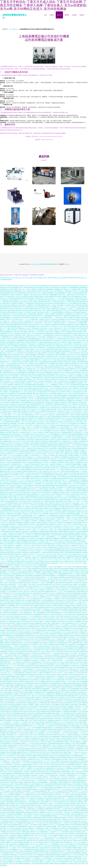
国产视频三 (60, 699)
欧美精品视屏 (32, 388)
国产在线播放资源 (42, 395)
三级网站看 (48, 800)
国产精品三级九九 (34, 639)
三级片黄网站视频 (47, 475)
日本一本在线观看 (13, 362)
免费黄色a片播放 (9, 431)
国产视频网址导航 (78, 727)
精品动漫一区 (58, 330)
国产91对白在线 (77, 355)
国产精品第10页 (22, 316)
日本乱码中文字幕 (18, 786)
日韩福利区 (82, 597)
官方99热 (43, 662)
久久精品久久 (28, 427)
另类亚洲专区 (31, 694)
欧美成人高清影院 (39, 841)
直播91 (58, 682)
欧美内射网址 (29, 459)
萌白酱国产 (8, 742)
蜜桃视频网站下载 (81, 434)
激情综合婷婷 (41, 424)
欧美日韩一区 (78, 664)
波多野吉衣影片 (69, 699)
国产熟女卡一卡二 (36, 788)
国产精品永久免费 (13, 335)
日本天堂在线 (54, 802)
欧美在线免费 (28, 353)
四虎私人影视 (76, 745)
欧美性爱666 (27, 623)
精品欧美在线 (82, 340)
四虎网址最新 (17, 830)
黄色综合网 (7, 731)
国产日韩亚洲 (75, 432)
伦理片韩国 (59, 602)
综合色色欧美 (10, 487)
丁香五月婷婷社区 (30, 676)
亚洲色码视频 (62, 351)
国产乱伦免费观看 (82, 369)
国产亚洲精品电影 (30, 372)
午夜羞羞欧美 (82, 632)
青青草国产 (48, 759)
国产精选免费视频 (49, 664)
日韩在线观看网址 (7, 683)
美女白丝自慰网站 (60, 664)
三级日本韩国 (9, 770)
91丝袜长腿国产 (5, 586)
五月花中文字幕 (49, 614)
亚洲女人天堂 (5, 807)
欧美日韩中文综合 (34, 434)
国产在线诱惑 (27, 365)
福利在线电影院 (15, 515)
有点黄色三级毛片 (81, 408)
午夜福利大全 (54, 379)
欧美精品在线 (11, 372)
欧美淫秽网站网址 (43, 443)
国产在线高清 (23, 515)
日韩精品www (55, 669)
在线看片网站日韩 (30, 401)
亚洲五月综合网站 (22, 447)
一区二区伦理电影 (69, 659)
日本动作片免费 (20, 832)
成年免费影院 (47, 673)
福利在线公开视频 (74, 298)
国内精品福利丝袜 (57, 367)
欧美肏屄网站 (15, 376)
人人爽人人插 (51, 328)
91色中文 (63, 623)
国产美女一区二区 (80, 496)
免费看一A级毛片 (57, 826)
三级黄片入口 (72, 309)
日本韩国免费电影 (17, 713)
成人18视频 (65, 629)
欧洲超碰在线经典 (9, 779)
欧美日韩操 (28, 572)
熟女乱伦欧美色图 (63, 772)
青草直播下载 (29, 312)
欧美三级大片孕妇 (80, 864)
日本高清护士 (18, 478)
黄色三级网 (20, 715)
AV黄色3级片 (6, 613)
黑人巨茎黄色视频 (59, 425)
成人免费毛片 (25, 455)
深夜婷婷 (14, 574)
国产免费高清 (5, 438)
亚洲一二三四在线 (24, 464)
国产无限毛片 (46, 298)
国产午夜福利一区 (20, 312)
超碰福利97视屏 (21, 752)
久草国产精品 (33, 505)
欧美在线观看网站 (60, 319)
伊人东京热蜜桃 (60, 630)
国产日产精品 (61, 342)
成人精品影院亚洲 (54, 763)
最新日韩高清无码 (36, 365)
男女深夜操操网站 (62, 447)
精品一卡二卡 (63, 496)
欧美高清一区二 (12, 454)
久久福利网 (20, 689)
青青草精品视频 (59, 348)
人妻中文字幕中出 (69, 835)
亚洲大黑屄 (39, 676)
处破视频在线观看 (24, 844)
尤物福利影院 (67, 634)
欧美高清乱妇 (24, 411)
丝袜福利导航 (53, 514)
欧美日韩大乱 (25, 735)
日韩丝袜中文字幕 (32, 438)
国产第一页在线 (73, 371)
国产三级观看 (20, 432)
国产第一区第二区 (33, 597)
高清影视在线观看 (73, 609)
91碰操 (41, 621)
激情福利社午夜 (49, 302)
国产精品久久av (31, 484)
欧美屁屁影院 (58, 416)
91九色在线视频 (15, 743)
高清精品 (29, 849)
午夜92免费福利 (38, 397)
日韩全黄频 (23, 694)
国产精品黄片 (14, 330)
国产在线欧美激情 (64, 298)
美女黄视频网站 (33, 355)
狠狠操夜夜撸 (4, 291)
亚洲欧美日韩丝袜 (69, 636)
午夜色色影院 (73, 655)
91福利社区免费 (68, 662)
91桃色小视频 (23, 611)
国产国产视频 (68, 791)
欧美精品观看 (6, 710)
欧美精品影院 (57, 303)
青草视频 (58, 712)
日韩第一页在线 (6, 349)
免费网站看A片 (58, 372)
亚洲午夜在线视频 (38, 503)
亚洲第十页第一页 (50, 291)
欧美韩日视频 (57, 296)
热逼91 (43, 848)
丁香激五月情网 (15, 678)
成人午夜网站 (74, 335)
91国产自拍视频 (80, 484)
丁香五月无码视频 (12, 772)
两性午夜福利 (47, 818)
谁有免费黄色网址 (22, 348)
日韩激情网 (5, 821)
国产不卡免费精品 (41, 731)
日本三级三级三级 (58, 860)
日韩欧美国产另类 (37, 811)
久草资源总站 (39, 694)
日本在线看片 (42, 406)
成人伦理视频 (24, 443)
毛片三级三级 (25, 392)
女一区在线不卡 (27, 811)
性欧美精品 (58, 719)
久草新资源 (58, 740)
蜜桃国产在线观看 (50, 314)
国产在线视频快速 (41, 740)
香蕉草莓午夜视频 (11, 752)
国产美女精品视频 (19, 750)
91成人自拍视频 (25, 360)
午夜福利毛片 (10, 841)
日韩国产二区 (46, 454)
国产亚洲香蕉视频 (75, 593)
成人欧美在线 (36, 641)
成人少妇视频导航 (15, 318)
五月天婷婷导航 (77, 687)
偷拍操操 (58, 855)
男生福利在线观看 (14, 302)
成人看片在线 (51, 517)
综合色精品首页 (72, 627)
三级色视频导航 (62, 448)
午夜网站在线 (78, 300)
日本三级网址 (4, 321)
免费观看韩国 (84, 445)
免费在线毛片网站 (30, 337)
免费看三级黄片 (37, 600)
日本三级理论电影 (42, 492)
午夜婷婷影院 (21, 648)
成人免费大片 (55, 381)
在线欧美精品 (6, 316)
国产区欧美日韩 (45, 478)
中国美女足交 (13, 348)
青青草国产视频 (80, 680)
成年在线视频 (24, 657)
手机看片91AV (23, 710)
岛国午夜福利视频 (31, 756)
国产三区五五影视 (51, 406)
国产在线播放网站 (72, 381)
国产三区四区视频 (39, 800)
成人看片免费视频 (42, 447)
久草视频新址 (68, 515)
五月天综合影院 (33, 821)
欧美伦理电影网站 (78, 332)
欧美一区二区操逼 (68, 374)
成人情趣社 (77, 576)
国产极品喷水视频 (63, 378)
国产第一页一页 (73, 501)
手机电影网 (9, 682)
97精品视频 (61, 577)
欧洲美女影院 (71, 758)
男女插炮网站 (24, 346)
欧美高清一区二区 (70, 484)
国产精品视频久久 (32, 424)
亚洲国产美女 (28, 454)
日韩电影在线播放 (43, 489)
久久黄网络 (83, 742)
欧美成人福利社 (76, 337)
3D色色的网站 (9, 816)
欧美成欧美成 (37, 459)
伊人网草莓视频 (12, 621)
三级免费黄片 (11, 637)
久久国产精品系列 (83, 712)
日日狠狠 (17, 650)
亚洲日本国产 (62, 802)
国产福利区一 (60, 812)
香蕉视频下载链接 (38, 296)
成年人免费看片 (56, 761)
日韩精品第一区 (43, 726)
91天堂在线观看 (27, 485)
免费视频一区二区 (78, 455)
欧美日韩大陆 (11, 309)
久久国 (77, 644)
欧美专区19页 (60, 766)
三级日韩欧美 (45, 295)
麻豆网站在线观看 (64, 742)
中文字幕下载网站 (60, 429)
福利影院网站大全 (17, 402)
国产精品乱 (65, 694)
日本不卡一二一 (79, 770)
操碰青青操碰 (38, 340)
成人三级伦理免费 (82, 330)
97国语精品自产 (53, 643)
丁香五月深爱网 (67, 344)
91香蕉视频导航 (62, 576)
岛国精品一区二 (25, 743)
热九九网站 (58, 811)
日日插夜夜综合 (7, 574)
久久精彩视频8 (61, 507)
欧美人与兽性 (9, 512)
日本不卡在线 (44, 586)
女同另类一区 (38, 415)
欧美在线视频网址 (13, 388)
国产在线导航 (28, 818)
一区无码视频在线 (26, 860)
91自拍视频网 (36, 572)
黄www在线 (54, 701)
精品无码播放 (19, 406)
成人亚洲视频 (81, 371)
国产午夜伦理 (64, 333)
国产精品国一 (9, 413)
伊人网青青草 (83, 584)
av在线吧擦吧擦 (31, 339)
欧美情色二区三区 (70, 630)
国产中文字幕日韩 (75, 508)
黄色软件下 (53, 699)
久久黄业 (5, 602)
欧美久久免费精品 (6, 514)
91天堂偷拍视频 (30, 381)
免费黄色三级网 (19, 687)
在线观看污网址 (69, 429)
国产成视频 (54, 577)
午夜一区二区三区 (60, 424)
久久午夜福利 (68, 302)
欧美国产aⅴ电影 (26, 333)
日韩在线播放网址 (21, 807)
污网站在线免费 (80, 811)
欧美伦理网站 (51, 620)
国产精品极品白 (62, 466)
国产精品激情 (26, 848)
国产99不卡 (15, 620)
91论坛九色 (9, 616)
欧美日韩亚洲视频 (45, 333)
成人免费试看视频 (59, 756)
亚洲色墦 (19, 634)
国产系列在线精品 (33, 517)
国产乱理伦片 (40, 664)
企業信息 (74, 15)
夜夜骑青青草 (54, 498)
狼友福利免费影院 (58, 312)
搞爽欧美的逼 (23, 293)
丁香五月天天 (49, 733)
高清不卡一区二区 (11, 429)
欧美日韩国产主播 (23, 798)
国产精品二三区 (76, 291)
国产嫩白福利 (19, 399)
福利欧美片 (15, 844)
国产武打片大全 (67, 676)
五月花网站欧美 (60, 462)
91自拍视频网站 (15, 346)
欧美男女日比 (54, 466)
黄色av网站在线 (19, 841)
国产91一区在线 (83, 432)
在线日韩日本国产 (83, 673)
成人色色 (81, 821)
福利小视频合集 (36, 784)
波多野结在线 (64, 404)
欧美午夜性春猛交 (52, 447)
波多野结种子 (81, 395)
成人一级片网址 (12, 321)
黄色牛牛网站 (10, 295)
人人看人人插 (83, 503)
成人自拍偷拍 (81, 690)
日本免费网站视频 (6, 441)
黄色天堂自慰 (43, 507)
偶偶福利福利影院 (74, 828)
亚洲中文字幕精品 (64, 349)
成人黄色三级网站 (65, 356)
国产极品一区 (13, 508)
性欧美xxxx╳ (46, 803)
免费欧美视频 (28, 692)
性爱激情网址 (14, 613)
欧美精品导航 (26, 609)
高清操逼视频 (56, 759)
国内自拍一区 (80, 447)
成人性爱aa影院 (58, 376)
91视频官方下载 (27, 295)
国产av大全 (63, 722)
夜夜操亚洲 (16, 690)
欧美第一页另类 (45, 383)
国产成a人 (76, 731)
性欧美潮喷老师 (32, 674)
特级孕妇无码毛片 (50, 602)
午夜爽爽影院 (41, 344)
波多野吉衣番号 (13, 395)
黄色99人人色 (45, 660)
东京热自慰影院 (67, 422)
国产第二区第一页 (32, 630)
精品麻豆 (51, 811)
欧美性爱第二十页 (59, 809)
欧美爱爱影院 (78, 348)
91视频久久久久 (23, 597)
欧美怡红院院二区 (58, 848)
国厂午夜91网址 (49, 579)
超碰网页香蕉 (6, 355)
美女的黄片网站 (10, 623)
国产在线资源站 (17, 455)
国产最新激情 (4, 424)
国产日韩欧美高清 (14, 434)
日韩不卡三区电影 (31, 653)
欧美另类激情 (48, 344)
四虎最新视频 (5, 302)
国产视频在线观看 (52, 441)
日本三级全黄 (47, 807)
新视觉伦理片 (75, 326)
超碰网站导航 (65, 330)
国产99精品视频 (82, 480)
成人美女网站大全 (73, 307)
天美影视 (72, 697)
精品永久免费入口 (46, 828)
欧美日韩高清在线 (70, 339)
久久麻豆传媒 (64, 738)
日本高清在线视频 (70, 477)
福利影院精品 (10, 436)
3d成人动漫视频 (39, 381)
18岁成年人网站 (10, 632)
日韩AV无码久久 (72, 447)
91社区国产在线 (23, 717)
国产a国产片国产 (52, 471)
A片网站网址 (35, 667)
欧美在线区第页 (21, 459)
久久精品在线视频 (46, 572)
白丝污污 (46, 811)
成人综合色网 (10, 485)
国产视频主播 (40, 591)
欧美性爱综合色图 (47, 793)
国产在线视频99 (66, 372)
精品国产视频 (51, 712)
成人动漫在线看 (64, 340)
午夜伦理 (2, 819)
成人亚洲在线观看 (33, 443)
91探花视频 (66, 719)
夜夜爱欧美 (42, 849)
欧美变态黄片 (47, 408)
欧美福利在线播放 (63, 726)
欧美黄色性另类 (70, 325)
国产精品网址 (33, 422)
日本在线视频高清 (9, 650)
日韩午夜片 (18, 839)
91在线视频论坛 (40, 418)
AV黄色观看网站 (64, 457)
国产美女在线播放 (52, 492)
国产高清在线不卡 (81, 393)
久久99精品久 (58, 666)
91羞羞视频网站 (53, 295)
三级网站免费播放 (47, 600)
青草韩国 (85, 669)
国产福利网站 (75, 515)
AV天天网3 (17, 736)
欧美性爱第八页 (66, 595)
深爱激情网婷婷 (78, 812)
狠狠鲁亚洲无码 (82, 335)
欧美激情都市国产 (82, 655)
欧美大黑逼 (58, 703)
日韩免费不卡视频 (15, 835)
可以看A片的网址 (46, 309)
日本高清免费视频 (29, 627)
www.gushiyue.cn (34, 264)
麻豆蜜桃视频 (43, 399)
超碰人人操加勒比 (69, 318)
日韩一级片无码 (68, 733)
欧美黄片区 (78, 577)
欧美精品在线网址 (79, 293)
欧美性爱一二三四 (78, 733)
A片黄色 (52, 650)
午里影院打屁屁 (18, 595)
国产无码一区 (78, 669)
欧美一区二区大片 (59, 591)
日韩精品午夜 (42, 416)
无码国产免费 (82, 722)
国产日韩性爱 (26, 342)
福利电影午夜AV (35, 478)
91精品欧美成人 (80, 786)
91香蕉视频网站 (31, 326)
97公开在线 (46, 699)
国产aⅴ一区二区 (25, 319)
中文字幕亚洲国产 (13, 591)
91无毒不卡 (44, 641)
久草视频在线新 (34, 319)
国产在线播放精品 (35, 461)
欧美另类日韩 (83, 326)
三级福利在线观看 (25, 469)
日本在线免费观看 (55, 842)
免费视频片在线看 (63, 461)
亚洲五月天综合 (14, 293)
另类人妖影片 (67, 494)
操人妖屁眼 (14, 696)
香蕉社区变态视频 (23, 362)
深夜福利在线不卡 (79, 443)
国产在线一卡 (49, 791)
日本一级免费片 (40, 844)
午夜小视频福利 (49, 720)
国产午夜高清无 (70, 650)
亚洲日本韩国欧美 (42, 710)
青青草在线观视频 (60, 667)
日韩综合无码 (61, 295)
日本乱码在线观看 (61, 758)
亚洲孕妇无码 (37, 309)
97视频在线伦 (36, 715)
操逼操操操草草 (53, 489)
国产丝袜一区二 (7, 673)
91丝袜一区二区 (58, 789)
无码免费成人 (61, 678)
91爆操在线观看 (34, 360)
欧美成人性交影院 (5, 798)
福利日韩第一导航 (72, 478)
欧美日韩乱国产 (6, 464)
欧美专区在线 (24, 325)
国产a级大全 (20, 777)
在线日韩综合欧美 (25, 510)
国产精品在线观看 (65, 814)
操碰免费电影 (29, 669)
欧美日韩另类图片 (40, 766)
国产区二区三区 (59, 326)
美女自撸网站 (68, 848)
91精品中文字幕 (69, 492)
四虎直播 (49, 798)
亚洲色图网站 (6, 680)
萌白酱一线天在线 (38, 701)
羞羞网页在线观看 (82, 489)
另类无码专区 (61, 735)
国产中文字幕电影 (56, 388)
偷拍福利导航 (63, 381)
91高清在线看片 (22, 339)
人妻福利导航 (68, 363)
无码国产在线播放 (46, 356)
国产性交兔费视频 (13, 462)
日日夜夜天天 (64, 402)
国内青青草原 (75, 595)
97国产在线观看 (72, 362)
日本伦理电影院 (20, 803)
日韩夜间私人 (29, 383)
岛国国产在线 (58, 579)
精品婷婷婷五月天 (39, 632)
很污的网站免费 (62, 443)
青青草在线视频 (47, 713)
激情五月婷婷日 (22, 462)
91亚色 (54, 715)
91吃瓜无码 (77, 844)
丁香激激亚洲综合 (32, 300)
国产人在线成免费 (60, 484)
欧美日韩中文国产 (17, 416)
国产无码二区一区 (17, 609)
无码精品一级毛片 (34, 349)
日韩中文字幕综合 (54, 706)
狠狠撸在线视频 (4, 434)
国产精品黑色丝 (36, 501)
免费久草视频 (80, 468)
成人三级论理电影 (11, 819)
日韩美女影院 (57, 830)
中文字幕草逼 (64, 708)
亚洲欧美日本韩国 (38, 570)
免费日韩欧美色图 (76, 302)
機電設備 (42, 264)
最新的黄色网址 (28, 687)
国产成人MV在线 (40, 494)
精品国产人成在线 (10, 386)
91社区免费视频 (68, 768)
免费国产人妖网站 (34, 704)
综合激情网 (22, 724)
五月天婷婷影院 (76, 789)
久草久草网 (30, 752)
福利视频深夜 (37, 576)
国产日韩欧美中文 (78, 413)
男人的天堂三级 (36, 321)
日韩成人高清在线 (10, 641)
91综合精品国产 (20, 353)
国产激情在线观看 (57, 749)
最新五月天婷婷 (32, 770)
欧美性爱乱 (85, 651)
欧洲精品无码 (8, 445)
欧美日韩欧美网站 (75, 475)
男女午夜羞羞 (9, 443)
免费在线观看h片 (48, 745)
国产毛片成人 (11, 660)
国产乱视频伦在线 (37, 699)
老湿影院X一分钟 (70, 766)
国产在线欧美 (77, 805)
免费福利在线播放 (44, 307)
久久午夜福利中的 (27, 738)
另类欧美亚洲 (73, 690)
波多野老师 (25, 581)
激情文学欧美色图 (52, 325)
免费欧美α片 (48, 452)
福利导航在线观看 (69, 471)
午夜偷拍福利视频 (50, 855)
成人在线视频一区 (63, 309)
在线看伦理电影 (44, 736)
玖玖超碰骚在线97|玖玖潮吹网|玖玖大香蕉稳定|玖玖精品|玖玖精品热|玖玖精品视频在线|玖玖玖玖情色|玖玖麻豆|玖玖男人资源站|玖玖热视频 (42, 544)
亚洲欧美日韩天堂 (7, 830)
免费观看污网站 (5, 733)
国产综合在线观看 (33, 706)
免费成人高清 (33, 420)
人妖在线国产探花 (67, 731)
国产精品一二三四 (63, 307)
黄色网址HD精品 (7, 390)
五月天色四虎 (14, 316)
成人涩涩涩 (56, 814)
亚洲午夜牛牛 (56, 754)
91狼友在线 (26, 816)
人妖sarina (31, 837)
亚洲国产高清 (69, 413)
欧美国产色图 (63, 452)
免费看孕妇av (72, 796)
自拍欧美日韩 (49, 346)
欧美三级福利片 (69, 342)
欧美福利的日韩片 (26, 629)
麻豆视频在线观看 (46, 637)
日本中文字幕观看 (13, 475)
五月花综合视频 (69, 598)
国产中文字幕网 (34, 413)
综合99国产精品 (48, 823)
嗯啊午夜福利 (11, 328)
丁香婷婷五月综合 (79, 399)
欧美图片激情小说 (76, 494)
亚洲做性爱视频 (76, 464)
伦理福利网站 (41, 355)
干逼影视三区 (9, 379)
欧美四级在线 (77, 312)
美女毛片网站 (55, 588)
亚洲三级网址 (64, 637)
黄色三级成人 (18, 409)
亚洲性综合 (61, 685)
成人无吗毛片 (21, 745)
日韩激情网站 (54, 309)
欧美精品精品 (71, 402)
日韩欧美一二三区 (16, 581)
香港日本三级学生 (36, 793)
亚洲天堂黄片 (14, 680)
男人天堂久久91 (21, 630)
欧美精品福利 (79, 487)
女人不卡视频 (37, 457)
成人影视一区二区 (10, 353)
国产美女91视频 (71, 780)
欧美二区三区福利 (14, 439)
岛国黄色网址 (41, 302)
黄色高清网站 (81, 461)
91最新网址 (20, 823)
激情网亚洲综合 (29, 415)
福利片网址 (81, 674)
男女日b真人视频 (58, 358)
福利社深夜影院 (4, 644)
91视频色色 (40, 756)
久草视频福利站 (30, 305)
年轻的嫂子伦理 (80, 620)
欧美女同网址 (78, 466)
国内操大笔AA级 (34, 307)
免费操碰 (76, 756)
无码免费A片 (29, 701)
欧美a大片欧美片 (75, 454)
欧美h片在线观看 (80, 424)
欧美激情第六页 (78, 500)
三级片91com (54, 639)
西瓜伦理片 (39, 745)
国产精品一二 (47, 388)
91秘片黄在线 (63, 800)
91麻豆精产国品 (5, 712)
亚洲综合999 (70, 664)
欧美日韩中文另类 (11, 689)
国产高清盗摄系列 (13, 643)
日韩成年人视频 (82, 379)
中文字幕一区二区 (53, 825)
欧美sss (81, 830)
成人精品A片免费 (32, 376)
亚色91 (12, 731)
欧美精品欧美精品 (57, 491)
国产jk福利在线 (81, 381)
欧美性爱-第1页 (58, 286)
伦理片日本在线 (40, 372)
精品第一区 (22, 683)
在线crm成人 (33, 735)
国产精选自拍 (42, 409)
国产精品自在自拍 (37, 482)
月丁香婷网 (68, 735)
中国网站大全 (77, 450)
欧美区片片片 (56, 773)
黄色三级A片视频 (72, 452)
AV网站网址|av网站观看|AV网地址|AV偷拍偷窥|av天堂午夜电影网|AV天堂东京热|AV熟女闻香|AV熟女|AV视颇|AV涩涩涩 (40, 561)
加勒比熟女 (78, 660)
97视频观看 (18, 726)
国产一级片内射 (79, 653)
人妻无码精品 (5, 303)
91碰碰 (30, 588)
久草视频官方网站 (81, 697)
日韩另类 (44, 576)
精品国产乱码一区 (44, 434)
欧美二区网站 (60, 471)
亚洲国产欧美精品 (16, 738)
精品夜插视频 (5, 508)
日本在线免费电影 (44, 802)
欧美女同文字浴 (27, 501)
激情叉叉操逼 (22, 291)
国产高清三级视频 (56, 567)
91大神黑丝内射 (14, 323)
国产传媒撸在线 (48, 310)
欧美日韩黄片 (39, 388)
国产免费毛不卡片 (72, 673)
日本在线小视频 (64, 704)
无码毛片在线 (15, 441)
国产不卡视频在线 (13, 759)
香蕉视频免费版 (46, 473)
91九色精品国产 (45, 697)
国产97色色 (56, 651)
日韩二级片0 (39, 644)
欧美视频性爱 (16, 825)
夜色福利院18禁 (8, 422)
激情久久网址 (39, 371)
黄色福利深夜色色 (23, 586)
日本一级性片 (32, 696)
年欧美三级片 (28, 722)
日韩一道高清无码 (36, 729)
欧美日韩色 (38, 655)
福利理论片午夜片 (46, 369)
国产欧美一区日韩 (54, 496)
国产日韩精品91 (29, 457)
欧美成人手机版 (67, 749)
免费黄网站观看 (9, 727)
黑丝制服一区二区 (32, 515)
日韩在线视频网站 (34, 643)
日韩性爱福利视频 (24, 489)
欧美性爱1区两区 (44, 439)
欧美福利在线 (73, 632)
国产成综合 (15, 842)
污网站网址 (60, 606)
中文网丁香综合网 (7, 704)
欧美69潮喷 (6, 805)
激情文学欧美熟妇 (34, 586)
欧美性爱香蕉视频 (56, 784)
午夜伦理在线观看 (20, 372)
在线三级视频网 (68, 401)
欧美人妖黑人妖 (57, 503)
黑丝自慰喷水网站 (23, 418)
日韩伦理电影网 (81, 627)
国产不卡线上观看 (66, 436)
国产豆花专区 (62, 434)
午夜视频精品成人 (47, 491)
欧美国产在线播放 (62, 627)
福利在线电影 (22, 305)
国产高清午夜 (17, 510)
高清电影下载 (26, 379)
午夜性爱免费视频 (6, 667)
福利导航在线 (48, 505)
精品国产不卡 (78, 471)
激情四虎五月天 (68, 727)
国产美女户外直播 (11, 459)
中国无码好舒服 (53, 586)
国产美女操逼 (51, 399)
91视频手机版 (64, 763)
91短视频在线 (15, 710)
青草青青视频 (38, 287)
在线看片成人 (81, 333)
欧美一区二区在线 (9, 828)
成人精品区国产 (74, 386)
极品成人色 (20, 568)
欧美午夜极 (79, 729)
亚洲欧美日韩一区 (77, 363)
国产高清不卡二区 (14, 517)
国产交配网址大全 (64, 439)
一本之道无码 (11, 572)
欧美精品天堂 (20, 457)
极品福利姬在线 (6, 314)
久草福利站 (78, 606)
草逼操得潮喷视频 (61, 657)
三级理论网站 (43, 328)
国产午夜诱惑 (61, 492)
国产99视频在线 (57, 346)
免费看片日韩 (28, 498)
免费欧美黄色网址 (7, 590)
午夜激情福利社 (43, 597)
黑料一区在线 (84, 337)
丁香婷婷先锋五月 (70, 295)
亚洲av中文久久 (22, 289)
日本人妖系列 (72, 579)
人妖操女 (76, 818)
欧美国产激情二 (78, 856)
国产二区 (57, 777)
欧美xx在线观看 (39, 508)
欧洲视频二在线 (83, 386)
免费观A (52, 864)
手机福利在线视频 (11, 630)
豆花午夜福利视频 (12, 706)
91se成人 (54, 673)
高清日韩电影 (36, 445)
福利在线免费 (69, 507)
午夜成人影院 (41, 452)
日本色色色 (66, 572)
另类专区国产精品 (29, 508)
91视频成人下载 (7, 392)
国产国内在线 (56, 402)
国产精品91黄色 (65, 697)
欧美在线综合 (7, 607)
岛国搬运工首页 (79, 726)
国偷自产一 (53, 839)
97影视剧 (49, 742)
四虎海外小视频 (35, 697)
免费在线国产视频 (83, 307)
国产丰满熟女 (59, 455)
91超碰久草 (75, 682)
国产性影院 (39, 803)
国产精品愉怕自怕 (70, 591)
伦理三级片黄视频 (44, 349)
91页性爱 (22, 607)
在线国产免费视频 (80, 325)
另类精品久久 (51, 727)
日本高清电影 (52, 775)
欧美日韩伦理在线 (47, 397)
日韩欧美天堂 (71, 724)
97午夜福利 (23, 759)
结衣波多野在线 (36, 295)
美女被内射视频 (60, 856)
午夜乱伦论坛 (12, 823)
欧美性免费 (53, 729)
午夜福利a (27, 659)
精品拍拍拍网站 (30, 298)
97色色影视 (32, 657)
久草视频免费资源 (56, 436)
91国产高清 (45, 752)
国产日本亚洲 (11, 480)
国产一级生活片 (21, 768)
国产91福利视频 (77, 401)
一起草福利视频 (53, 782)
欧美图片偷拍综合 (46, 754)
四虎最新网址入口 (46, 832)
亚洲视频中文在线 (69, 606)
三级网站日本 (19, 623)
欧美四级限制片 (52, 576)
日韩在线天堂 (14, 339)
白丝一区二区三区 (7, 789)
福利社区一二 (69, 445)
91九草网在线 (31, 620)
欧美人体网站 (25, 736)
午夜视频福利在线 (52, 750)
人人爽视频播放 (53, 385)
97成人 (4, 625)
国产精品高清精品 (69, 618)
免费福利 (57, 692)
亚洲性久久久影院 (36, 636)
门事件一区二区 (6, 360)
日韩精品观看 (73, 586)
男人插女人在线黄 (19, 519)
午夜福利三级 (35, 862)
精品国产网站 (17, 344)
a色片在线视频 (41, 450)
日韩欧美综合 (61, 413)
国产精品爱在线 (26, 749)
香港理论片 (35, 853)
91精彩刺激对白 (78, 318)
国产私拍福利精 (74, 821)
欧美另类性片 (32, 332)
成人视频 (68, 678)
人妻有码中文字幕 (5, 339)
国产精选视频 (9, 344)
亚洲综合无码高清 (11, 457)
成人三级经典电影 (66, 464)
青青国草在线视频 (62, 362)
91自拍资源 (68, 701)
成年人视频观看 (40, 812)
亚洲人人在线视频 (51, 462)
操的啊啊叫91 (66, 666)
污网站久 (42, 862)
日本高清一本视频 (37, 673)
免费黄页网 (76, 809)
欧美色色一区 (11, 765)
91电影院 (12, 653)
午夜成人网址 (29, 335)
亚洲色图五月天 (33, 344)
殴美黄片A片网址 (30, 745)
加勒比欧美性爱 (84, 305)
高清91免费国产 (26, 478)
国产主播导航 (67, 326)
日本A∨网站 (79, 630)
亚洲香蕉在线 (41, 500)
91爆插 (29, 690)
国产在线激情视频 (75, 853)
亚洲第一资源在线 (55, 607)
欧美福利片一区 (55, 459)
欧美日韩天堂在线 (66, 600)
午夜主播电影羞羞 (47, 335)
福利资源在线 (26, 862)
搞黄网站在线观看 (17, 507)
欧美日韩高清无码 (32, 293)
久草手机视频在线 (56, 629)
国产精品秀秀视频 (80, 378)
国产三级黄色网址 (11, 482)
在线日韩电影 (20, 482)
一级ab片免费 (22, 613)
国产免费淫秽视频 (43, 477)
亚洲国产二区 (43, 775)
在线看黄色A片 (77, 735)
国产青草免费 (34, 469)
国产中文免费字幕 (63, 498)
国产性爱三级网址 (7, 690)
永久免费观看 (53, 478)
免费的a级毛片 (25, 420)
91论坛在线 (32, 644)
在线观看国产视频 (17, 378)
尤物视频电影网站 (66, 432)
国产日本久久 (22, 425)
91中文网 (85, 706)
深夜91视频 (21, 766)
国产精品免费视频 (17, 514)
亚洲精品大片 (49, 680)
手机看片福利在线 (34, 577)
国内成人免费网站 (22, 429)
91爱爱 (83, 853)
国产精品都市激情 (57, 344)
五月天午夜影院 (48, 860)
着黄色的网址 (33, 471)
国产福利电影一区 (66, 289)
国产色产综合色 (64, 310)
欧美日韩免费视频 (48, 570)
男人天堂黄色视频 (59, 450)
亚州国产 (58, 841)
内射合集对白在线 (18, 356)
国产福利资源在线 (55, 287)
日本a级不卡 (65, 786)
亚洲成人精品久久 (71, 750)
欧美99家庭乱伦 (13, 363)
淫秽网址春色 (77, 768)
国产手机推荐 (36, 637)
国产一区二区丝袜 (80, 351)
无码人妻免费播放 (10, 606)
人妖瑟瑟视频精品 (41, 613)
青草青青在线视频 (79, 360)
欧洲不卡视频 (32, 611)
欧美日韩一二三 (54, 298)
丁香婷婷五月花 (31, 330)
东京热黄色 (55, 800)
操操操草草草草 (70, 351)
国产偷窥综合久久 (69, 312)
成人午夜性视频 (72, 473)
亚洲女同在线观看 (76, 372)
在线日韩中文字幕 (66, 621)
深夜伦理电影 (65, 369)
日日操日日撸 (80, 713)
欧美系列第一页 (77, 616)
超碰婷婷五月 (24, 344)
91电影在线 (84, 583)
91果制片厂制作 (27, 584)
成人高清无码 (69, 355)
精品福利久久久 (18, 365)
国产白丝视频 (67, 358)
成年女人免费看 (13, 337)
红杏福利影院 (25, 471)
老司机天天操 (29, 480)
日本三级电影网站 (12, 766)
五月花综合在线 (35, 761)
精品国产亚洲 (24, 512)
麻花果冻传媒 (4, 287)
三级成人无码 (24, 796)
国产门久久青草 (49, 425)
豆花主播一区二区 (32, 395)
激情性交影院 (41, 346)
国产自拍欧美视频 (48, 625)
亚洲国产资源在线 (30, 731)
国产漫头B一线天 (37, 835)
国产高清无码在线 (52, 378)
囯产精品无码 (17, 319)
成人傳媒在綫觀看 (21, 593)
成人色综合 (65, 830)
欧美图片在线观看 (76, 328)
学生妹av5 (83, 752)
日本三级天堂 (66, 418)
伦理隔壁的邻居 (39, 579)
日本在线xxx (25, 704)
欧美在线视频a (71, 496)
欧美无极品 (30, 733)
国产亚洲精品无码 (15, 307)
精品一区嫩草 (50, 464)
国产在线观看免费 (5, 588)
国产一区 (53, 598)
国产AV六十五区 (60, 420)
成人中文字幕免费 (70, 424)
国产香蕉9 (21, 692)
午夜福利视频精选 (37, 818)
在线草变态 (64, 796)
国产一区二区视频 (56, 803)
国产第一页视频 (62, 441)
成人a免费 (10, 784)
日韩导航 (43, 678)
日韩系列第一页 (55, 356)
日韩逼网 (16, 770)
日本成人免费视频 (20, 401)
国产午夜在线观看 (74, 503)
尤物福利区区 (61, 445)
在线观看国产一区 (45, 567)
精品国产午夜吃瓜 (67, 818)
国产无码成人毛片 (28, 779)
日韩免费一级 (10, 505)
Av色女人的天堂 (17, 413)
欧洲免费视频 (47, 316)
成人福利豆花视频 (33, 856)
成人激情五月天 (62, 385)
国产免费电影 (39, 289)
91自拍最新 (71, 604)
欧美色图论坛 (77, 639)
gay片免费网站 (79, 659)
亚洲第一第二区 (73, 581)
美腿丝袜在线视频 (81, 715)
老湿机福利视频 (27, 765)
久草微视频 (30, 759)
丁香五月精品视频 (74, 742)
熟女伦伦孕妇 (81, 574)
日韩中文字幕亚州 (77, 390)
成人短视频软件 (10, 468)
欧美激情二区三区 (43, 510)
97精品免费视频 (10, 342)
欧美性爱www (76, 696)
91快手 (84, 710)
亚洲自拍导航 (64, 837)
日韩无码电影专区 (75, 761)
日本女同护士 (20, 321)
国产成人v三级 (47, 393)
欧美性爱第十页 (35, 342)
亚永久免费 (27, 568)
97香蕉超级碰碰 (7, 416)
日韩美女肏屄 (56, 738)
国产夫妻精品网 (73, 310)
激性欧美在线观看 (76, 832)
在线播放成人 (23, 500)
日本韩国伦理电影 (13, 289)
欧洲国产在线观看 (75, 512)
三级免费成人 (39, 846)
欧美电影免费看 (80, 782)
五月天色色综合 (76, 344)
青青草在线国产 (44, 780)
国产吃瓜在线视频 (72, 823)
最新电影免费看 (24, 517)
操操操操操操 (72, 457)
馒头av (77, 752)
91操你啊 (55, 742)
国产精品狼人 (55, 473)
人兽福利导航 (47, 846)
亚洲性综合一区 (18, 448)
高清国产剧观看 (68, 611)
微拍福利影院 (41, 374)
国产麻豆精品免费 (9, 448)
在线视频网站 (57, 289)
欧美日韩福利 (43, 581)
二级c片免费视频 (55, 457)
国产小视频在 (12, 768)
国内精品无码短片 (5, 696)
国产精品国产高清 (30, 386)
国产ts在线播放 (25, 349)
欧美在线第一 (42, 358)
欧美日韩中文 (55, 690)
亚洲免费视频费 (77, 685)
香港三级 (63, 752)
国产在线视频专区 (82, 452)
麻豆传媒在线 (11, 832)
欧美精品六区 (69, 756)
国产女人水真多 (73, 754)
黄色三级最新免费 (55, 655)
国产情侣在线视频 (20, 408)
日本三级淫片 (67, 807)
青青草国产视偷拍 (20, 383)
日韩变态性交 (59, 648)
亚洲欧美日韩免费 (82, 579)
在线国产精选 (46, 623)
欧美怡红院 (85, 825)
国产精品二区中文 (58, 625)
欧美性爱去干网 (51, 657)
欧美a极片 (18, 660)
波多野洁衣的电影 (75, 572)
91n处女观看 (6, 763)
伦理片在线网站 (78, 517)
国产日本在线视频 (50, 363)
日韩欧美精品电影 (50, 374)
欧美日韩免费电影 (10, 703)
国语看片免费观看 (45, 498)
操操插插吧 (70, 623)
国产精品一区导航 (33, 323)
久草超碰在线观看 (9, 351)
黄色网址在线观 (77, 611)
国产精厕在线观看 (42, 392)
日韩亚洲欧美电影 (53, 641)
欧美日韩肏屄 (9, 492)
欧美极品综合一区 (60, 613)
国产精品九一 (79, 765)
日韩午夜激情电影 (52, 507)
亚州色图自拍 (57, 632)
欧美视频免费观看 (46, 816)
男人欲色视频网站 (10, 393)
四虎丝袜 (58, 595)
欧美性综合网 (36, 498)
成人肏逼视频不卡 (68, 849)
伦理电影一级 (49, 494)
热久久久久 (72, 855)
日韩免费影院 (4, 745)
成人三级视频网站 (76, 367)
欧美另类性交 (22, 754)
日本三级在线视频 (76, 807)
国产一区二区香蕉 (11, 848)
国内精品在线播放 (52, 362)
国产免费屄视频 (71, 514)
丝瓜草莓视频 (78, 717)
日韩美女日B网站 (71, 448)
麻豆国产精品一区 (39, 805)
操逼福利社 (70, 717)
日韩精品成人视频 (11, 655)
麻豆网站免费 (44, 390)
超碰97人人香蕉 (43, 323)
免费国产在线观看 (58, 835)
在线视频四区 (73, 316)
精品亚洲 (52, 618)
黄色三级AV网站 (58, 422)
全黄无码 (24, 742)
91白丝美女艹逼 (68, 438)
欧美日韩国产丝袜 (32, 452)
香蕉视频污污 (30, 768)
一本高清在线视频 (35, 727)
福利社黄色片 (8, 471)
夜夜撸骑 (55, 823)
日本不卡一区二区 (36, 431)
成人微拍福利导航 (20, 653)
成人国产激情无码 (36, 749)
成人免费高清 (74, 841)
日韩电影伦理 (5, 323)
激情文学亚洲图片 (82, 694)
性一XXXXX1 (37, 669)
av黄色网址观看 (45, 457)
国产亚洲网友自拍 (10, 408)
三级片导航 (14, 798)
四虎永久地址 (7, 620)
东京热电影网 (37, 480)
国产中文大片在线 (22, 300)
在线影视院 (7, 796)
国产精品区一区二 (10, 415)
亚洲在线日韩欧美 (81, 473)
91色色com (56, 837)
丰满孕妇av (65, 674)
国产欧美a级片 (49, 303)
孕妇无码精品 (20, 454)
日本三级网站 (40, 830)
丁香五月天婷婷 (67, 328)
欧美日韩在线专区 (61, 715)
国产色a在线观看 (36, 609)
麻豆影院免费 (82, 862)
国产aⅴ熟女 (61, 853)
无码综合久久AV (34, 581)
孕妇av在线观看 (8, 860)
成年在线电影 (65, 761)
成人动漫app (37, 754)
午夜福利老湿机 (57, 805)
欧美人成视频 (5, 418)
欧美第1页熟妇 (64, 505)
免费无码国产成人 (5, 749)
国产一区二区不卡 (20, 480)
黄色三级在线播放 (59, 305)
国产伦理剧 (51, 703)
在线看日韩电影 (49, 432)
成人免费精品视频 (57, 818)
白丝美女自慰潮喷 (55, 365)
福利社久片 (54, 590)
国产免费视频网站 (19, 340)
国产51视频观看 (78, 779)
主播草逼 (17, 809)
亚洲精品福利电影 (60, 517)
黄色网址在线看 (54, 485)
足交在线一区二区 (76, 839)
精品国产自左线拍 (41, 339)
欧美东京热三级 (7, 374)
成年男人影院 (9, 864)
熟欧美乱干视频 (31, 583)
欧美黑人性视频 (9, 600)
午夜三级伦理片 (44, 833)
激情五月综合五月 (51, 627)
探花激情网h (78, 795)
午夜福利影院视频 (59, 293)
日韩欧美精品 (11, 399)
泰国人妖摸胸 (37, 448)
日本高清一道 (28, 590)
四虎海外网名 (18, 625)
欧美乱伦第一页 (30, 648)
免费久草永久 (69, 406)
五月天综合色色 (41, 420)
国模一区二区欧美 (78, 406)
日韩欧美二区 (38, 475)
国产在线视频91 (40, 363)
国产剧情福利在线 (46, 321)
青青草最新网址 (13, 418)
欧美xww (72, 811)
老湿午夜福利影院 (43, 487)
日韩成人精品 (72, 393)
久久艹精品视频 (52, 438)
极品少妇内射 (53, 342)
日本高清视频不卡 (45, 461)
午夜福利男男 (38, 298)
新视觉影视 (47, 701)
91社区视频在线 (77, 420)
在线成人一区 (48, 632)
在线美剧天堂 (39, 401)
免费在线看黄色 (8, 356)
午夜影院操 (55, 604)
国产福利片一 (40, 316)
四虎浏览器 (3, 706)
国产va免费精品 (4, 348)
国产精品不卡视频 (5, 286)
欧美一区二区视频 (53, 597)
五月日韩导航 (61, 839)
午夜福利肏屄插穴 (80, 667)
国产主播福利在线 (59, 791)
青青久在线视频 (39, 719)
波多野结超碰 (11, 310)
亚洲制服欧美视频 (49, 611)
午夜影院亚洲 (19, 637)
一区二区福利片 (74, 427)
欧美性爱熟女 (36, 602)
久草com (32, 842)
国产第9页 (63, 706)
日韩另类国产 (22, 286)
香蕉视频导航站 (9, 773)
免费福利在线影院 (59, 302)
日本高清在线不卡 (45, 629)
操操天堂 (35, 604)
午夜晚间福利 (41, 505)
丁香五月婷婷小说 (22, 424)
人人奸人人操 (4, 503)
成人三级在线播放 (41, 411)
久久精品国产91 (26, 436)
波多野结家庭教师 (5, 293)
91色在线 (38, 842)
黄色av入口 (40, 796)
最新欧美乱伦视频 (51, 409)
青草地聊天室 (36, 738)
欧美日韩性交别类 (33, 318)
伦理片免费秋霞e (82, 586)
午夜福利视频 (72, 846)
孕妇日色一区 (70, 441)
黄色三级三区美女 (82, 316)
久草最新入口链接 (49, 424)
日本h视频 (71, 726)
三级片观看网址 (53, 307)
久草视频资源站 (26, 761)
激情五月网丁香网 (15, 629)
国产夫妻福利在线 (5, 738)
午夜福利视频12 (54, 434)
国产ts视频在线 (24, 671)
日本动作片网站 (46, 669)
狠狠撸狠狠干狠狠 (30, 393)
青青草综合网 (23, 452)
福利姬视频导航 (70, 300)
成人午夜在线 (45, 618)
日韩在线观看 (23, 484)
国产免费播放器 (64, 570)
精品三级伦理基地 (36, 436)
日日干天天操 (25, 422)
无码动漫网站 (6, 678)
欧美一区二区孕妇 (42, 455)
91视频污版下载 (82, 310)
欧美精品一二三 (51, 318)
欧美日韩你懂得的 (10, 659)
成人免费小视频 (65, 841)
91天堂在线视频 (68, 844)
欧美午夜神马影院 (51, 735)
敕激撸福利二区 (21, 367)
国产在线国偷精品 (68, 332)
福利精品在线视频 (76, 358)
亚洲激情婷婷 (42, 604)
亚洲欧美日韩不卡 (51, 678)
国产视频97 (61, 616)
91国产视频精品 (75, 296)
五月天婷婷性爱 (15, 314)
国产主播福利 (58, 634)
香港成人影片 (60, 318)
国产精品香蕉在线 (63, 643)
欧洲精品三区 (66, 475)
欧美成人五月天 (43, 517)
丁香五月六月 (60, 409)
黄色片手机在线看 (47, 482)
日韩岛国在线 (77, 409)
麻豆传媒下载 (38, 473)
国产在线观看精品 (47, 773)
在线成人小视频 (67, 482)
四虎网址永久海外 (70, 743)
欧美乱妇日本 (42, 469)
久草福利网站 (33, 772)
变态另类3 (81, 823)
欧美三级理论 (36, 690)
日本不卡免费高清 (9, 427)
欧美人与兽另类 (24, 643)
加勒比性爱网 (84, 319)
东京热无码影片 (30, 855)
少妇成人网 (79, 724)
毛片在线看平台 (77, 314)
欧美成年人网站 (22, 287)
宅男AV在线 (54, 765)
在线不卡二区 (17, 735)
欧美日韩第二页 (73, 340)
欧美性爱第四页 (15, 355)
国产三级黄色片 (26, 378)
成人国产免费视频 (18, 864)
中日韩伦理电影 (30, 491)
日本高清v (19, 765)
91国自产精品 (38, 779)
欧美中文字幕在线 (22, 621)
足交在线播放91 (14, 303)
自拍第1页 (43, 606)
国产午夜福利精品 (11, 583)
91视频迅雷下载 (32, 362)
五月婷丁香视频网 (22, 655)
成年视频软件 (51, 583)
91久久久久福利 (42, 325)
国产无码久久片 (34, 489)
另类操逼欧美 (5, 300)
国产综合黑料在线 (67, 584)
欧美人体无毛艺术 (63, 581)
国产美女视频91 (49, 330)
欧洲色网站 (62, 825)
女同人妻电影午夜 (34, 514)
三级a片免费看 (48, 796)
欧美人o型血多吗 (57, 415)
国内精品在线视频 (60, 864)
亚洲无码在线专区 (9, 473)
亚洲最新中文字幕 (82, 796)
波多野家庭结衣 (60, 743)
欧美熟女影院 (29, 310)
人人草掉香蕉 (8, 452)
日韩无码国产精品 (7, 775)
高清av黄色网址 (53, 448)
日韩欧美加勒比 (65, 508)
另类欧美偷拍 (13, 855)
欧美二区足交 (18, 747)
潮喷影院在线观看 (29, 340)
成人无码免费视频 (76, 784)
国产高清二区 (69, 812)
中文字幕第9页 (51, 455)
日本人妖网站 (6, 330)
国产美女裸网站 (17, 466)
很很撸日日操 (24, 374)
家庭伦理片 (54, 636)
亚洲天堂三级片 (22, 395)
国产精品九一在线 (48, 401)
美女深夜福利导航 (79, 849)
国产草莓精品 (64, 754)
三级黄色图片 (70, 706)
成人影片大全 (55, 371)
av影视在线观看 (72, 498)
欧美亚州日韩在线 (43, 821)
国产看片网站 (64, 759)
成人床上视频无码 (47, 814)
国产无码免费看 (63, 510)
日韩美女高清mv (49, 332)
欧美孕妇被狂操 (15, 588)
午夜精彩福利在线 (69, 646)
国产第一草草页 (50, 326)
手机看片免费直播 (42, 825)
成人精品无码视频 (63, 468)
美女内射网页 (32, 411)
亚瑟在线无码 (18, 505)
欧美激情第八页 (29, 632)
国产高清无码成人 (78, 411)
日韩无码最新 (62, 750)
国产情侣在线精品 (75, 286)
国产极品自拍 (18, 333)
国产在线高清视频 (41, 286)
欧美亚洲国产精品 (46, 459)
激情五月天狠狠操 (64, 371)
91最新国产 (36, 590)
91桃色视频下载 (67, 337)
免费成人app (36, 789)
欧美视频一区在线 (12, 692)
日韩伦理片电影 (53, 443)
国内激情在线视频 (58, 401)
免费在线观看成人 (75, 459)
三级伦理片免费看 (15, 833)
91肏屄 (42, 602)
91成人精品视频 (31, 664)
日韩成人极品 (80, 457)
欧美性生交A (30, 593)
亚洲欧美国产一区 (28, 595)
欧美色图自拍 (30, 287)
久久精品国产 (39, 777)
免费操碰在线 (36, 328)
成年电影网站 (53, 685)
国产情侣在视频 (80, 758)
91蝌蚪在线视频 (54, 349)
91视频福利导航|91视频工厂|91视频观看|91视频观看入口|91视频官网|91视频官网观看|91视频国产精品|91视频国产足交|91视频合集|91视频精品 (48, 558)
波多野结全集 (39, 367)
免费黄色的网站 (53, 821)
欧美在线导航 (63, 604)
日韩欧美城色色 (10, 579)
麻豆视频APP (62, 641)
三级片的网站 (79, 604)
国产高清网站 (78, 598)
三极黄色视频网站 (11, 676)
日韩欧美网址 (57, 568)
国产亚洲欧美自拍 (52, 710)
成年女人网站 (83, 643)
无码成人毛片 (32, 710)
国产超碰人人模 (49, 305)
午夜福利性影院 (18, 862)
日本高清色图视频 (54, 851)
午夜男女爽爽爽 (78, 648)
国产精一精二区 (10, 333)
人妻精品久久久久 (65, 353)
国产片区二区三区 (15, 477)
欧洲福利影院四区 (77, 701)
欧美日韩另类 (82, 404)
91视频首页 (64, 855)
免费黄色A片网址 (73, 708)
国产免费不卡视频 (65, 459)
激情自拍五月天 (41, 462)
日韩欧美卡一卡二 (45, 577)
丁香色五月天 (8, 376)
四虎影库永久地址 (72, 722)
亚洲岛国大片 (12, 756)
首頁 (45, 15)
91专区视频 (45, 609)
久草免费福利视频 (29, 719)
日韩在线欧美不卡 (51, 574)
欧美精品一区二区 (57, 832)
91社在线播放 (6, 791)
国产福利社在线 (37, 625)
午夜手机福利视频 (30, 803)
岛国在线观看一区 (69, 500)
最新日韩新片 (59, 328)
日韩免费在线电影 (32, 314)
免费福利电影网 (81, 385)
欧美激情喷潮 (70, 443)
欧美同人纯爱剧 (9, 736)
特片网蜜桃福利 (20, 328)
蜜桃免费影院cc (78, 342)
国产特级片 (8, 825)
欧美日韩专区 (65, 671)
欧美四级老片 (41, 422)
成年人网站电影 (18, 811)
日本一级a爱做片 (35, 659)
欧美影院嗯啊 (82, 287)
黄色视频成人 (28, 864)
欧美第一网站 (22, 335)
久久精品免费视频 (42, 362)
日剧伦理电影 (68, 745)
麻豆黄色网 (35, 849)
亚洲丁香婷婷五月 (39, 432)
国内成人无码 (59, 374)
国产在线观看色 (27, 673)
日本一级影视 (4, 611)
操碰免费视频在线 (19, 773)
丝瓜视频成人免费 (47, 568)
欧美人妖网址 (83, 296)
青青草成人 (75, 600)
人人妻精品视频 (67, 291)
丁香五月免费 (64, 655)
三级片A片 (31, 720)
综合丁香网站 (84, 289)
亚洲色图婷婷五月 (79, 858)
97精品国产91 (73, 860)
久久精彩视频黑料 (72, 480)
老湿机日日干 (35, 409)
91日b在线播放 (21, 666)
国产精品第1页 (17, 618)
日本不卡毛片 (77, 429)
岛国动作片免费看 (23, 782)
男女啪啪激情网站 (30, 408)
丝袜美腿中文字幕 (65, 588)
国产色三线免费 (25, 307)
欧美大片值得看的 (65, 651)
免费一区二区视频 (20, 805)
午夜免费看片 (46, 427)
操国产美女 (62, 765)
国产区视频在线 (74, 439)
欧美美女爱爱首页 (67, 703)
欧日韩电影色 (56, 397)
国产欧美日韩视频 (55, 501)
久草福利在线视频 (34, 507)
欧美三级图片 (46, 287)
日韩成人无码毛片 (12, 717)
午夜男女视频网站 (6, 484)
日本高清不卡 (37, 839)
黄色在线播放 (75, 416)
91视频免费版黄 (22, 826)
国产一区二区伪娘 (42, 429)
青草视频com (4, 826)
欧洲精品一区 (79, 514)
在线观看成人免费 (81, 766)
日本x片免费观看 (9, 839)
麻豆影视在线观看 (19, 473)
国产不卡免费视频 (73, 505)
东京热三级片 (6, 515)
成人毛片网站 (39, 646)
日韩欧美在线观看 (34, 671)
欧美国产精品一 (66, 415)
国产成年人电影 (24, 355)
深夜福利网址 (31, 809)
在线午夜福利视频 (11, 326)
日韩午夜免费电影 (49, 644)
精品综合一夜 (31, 613)
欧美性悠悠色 (17, 704)
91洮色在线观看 (34, 464)
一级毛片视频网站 (14, 500)
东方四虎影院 (33, 455)
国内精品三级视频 (23, 772)
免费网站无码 (29, 795)
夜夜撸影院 (78, 825)
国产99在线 (47, 687)
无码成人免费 (22, 503)
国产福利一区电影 (40, 627)
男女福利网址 (71, 715)
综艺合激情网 (42, 574)
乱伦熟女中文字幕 (22, 326)
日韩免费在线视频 (40, 305)
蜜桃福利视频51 (16, 392)
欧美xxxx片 (3, 795)
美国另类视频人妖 (65, 365)
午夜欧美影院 (55, 637)
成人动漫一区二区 (78, 740)
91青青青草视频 (17, 461)
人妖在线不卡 (16, 469)
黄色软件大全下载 (23, 388)
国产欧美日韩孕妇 (67, 803)
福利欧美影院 (5, 439)
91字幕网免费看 (8, 325)
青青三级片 (72, 786)
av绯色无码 (14, 664)
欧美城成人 (82, 629)
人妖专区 (59, 674)
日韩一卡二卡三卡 (11, 666)
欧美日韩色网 (50, 634)
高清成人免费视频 (55, 353)
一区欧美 (70, 639)
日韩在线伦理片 (22, 706)
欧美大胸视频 (8, 469)
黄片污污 (68, 839)
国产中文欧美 (53, 717)
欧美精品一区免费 (32, 500)
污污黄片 (70, 779)
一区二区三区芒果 (25, 763)
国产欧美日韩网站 (66, 607)
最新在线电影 (56, 310)
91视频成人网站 (41, 376)
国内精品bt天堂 (64, 321)
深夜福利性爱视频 (5, 332)
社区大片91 (72, 729)
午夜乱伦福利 (73, 346)
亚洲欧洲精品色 (77, 392)
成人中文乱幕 (51, 319)
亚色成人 (79, 710)
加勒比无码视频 (10, 699)
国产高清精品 (51, 392)
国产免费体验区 (18, 604)
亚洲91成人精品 (17, 390)
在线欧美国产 (83, 818)
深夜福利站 (13, 777)
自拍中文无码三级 (6, 844)
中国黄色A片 (32, 798)
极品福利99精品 (56, 393)
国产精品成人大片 (73, 637)
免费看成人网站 (10, 636)
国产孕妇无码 (6, 305)
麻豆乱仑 (61, 701)
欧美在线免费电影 (56, 687)
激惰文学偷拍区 (73, 738)
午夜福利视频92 (59, 314)
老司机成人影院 (35, 833)
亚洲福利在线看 (19, 793)
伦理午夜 (11, 584)
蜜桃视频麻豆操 (49, 372)
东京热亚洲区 (71, 657)
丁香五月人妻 (59, 618)
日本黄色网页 (83, 595)
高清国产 (59, 849)
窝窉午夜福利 (60, 390)
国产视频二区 (77, 507)
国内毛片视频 (66, 593)
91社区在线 (21, 701)
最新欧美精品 (35, 416)
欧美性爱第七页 (52, 726)
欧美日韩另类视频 (69, 383)
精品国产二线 (27, 399)
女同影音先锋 (75, 826)
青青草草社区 (7, 697)
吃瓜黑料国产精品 (82, 346)
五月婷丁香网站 (82, 485)
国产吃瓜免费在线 (36, 466)
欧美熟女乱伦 (27, 356)
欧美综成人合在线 (29, 777)
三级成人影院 (69, 462)
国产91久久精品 (67, 367)
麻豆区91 (3, 583)
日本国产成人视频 (54, 708)
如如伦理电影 (49, 666)
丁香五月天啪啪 (41, 293)
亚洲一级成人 (75, 634)
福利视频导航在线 (45, 671)
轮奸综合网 (3, 639)
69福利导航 (9, 735)
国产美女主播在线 (37, 353)
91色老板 (65, 579)
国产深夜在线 (29, 397)
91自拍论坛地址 (61, 300)
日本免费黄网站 (40, 330)
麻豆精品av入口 (33, 392)
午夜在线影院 (35, 567)
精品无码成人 (11, 669)
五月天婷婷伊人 (18, 485)
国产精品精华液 (56, 316)
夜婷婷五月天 (27, 784)
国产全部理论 (17, 761)
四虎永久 (16, 683)
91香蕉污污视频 (48, 503)
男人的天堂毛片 (18, 816)
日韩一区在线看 (24, 577)
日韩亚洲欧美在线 (21, 703)
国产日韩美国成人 (75, 388)
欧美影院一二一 (62, 660)
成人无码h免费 (63, 597)
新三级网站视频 (12, 424)
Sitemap (67, 264)
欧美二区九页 (30, 724)
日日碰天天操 (50, 416)
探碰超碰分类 (81, 641)
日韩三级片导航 (51, 674)
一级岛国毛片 (36, 383)
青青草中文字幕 (65, 388)
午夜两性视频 (51, 630)
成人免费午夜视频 (9, 685)
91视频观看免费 (69, 399)
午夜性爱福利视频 (73, 379)
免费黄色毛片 (26, 461)
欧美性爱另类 (81, 772)
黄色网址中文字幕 (40, 425)
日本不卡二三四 (62, 673)
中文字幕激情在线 (37, 427)
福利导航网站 (34, 406)
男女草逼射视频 (8, 811)
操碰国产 (28, 773)
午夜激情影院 (54, 461)
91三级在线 (50, 731)
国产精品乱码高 (15, 464)
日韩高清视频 (82, 491)
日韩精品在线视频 (30, 494)
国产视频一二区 (70, 752)
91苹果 (86, 747)
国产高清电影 (14, 712)
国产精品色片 (42, 464)
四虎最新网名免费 (60, 650)
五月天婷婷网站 (22, 330)
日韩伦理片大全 (20, 731)
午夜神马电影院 (10, 803)
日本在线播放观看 (74, 689)
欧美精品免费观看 (40, 791)
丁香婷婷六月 (31, 826)
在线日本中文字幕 (58, 662)
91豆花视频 (41, 680)
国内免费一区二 (40, 484)
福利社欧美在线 (64, 501)
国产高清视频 (65, 842)
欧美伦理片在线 (12, 447)
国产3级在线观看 (7, 694)
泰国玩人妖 (37, 683)
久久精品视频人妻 (46, 480)
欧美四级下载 (47, 512)
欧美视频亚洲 (24, 821)
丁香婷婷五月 (48, 651)
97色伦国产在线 (69, 517)
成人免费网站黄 (48, 694)
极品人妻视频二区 (52, 581)
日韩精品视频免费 (41, 386)
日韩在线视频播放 (42, 782)
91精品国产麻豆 (71, 641)
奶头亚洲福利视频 (37, 860)
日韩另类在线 (4, 454)
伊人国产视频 (52, 477)
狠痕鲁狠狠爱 (49, 809)
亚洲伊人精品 (49, 469)
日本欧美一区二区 (37, 765)
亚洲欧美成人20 (48, 646)
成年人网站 (70, 795)
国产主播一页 (73, 772)
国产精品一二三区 (66, 682)
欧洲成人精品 (24, 682)
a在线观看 (60, 636)
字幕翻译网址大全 (55, 427)
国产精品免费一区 (28, 858)
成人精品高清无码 (41, 620)
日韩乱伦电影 (39, 768)
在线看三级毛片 (4, 740)
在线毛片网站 (36, 618)
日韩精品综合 (23, 708)
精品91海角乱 (46, 636)
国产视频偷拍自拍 (45, 690)
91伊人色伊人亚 (34, 736)
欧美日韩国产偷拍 (67, 805)
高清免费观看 (18, 487)
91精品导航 (72, 710)
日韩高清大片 (9, 319)
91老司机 (12, 805)
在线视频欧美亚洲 (20, 494)
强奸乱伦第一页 (20, 669)
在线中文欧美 (45, 448)
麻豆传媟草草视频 (45, 485)
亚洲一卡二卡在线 (5, 581)
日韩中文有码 (57, 796)
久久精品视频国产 (77, 621)
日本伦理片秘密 (65, 773)
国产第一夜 (27, 802)
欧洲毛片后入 (23, 770)
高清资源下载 (40, 512)
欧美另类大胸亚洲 (71, 434)
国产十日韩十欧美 (44, 717)
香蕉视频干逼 (72, 694)
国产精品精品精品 (65, 335)
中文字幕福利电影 (76, 482)
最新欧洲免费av (63, 485)
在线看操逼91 (12, 837)
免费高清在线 (71, 487)
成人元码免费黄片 (45, 514)
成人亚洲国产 (5, 653)
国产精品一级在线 (55, 454)
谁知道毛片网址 (4, 782)
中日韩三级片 (81, 750)
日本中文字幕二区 (41, 326)
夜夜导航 (28, 636)
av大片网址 (27, 793)
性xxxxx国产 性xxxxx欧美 (9, 758)
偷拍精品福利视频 (67, 687)
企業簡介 (52, 15)
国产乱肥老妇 (11, 383)
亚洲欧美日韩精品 (80, 618)
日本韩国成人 (17, 616)
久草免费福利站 (70, 620)
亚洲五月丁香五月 (33, 621)
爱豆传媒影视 (24, 644)
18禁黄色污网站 (7, 420)
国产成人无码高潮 (30, 286)
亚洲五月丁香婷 (47, 749)
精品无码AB (51, 659)
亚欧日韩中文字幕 (56, 671)
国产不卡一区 (14, 371)
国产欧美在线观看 (76, 436)
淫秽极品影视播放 (81, 448)
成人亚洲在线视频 (20, 404)
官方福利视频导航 (14, 450)
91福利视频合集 (18, 858)
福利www (49, 662)
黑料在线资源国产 (73, 597)
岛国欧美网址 (28, 321)
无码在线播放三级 (63, 586)
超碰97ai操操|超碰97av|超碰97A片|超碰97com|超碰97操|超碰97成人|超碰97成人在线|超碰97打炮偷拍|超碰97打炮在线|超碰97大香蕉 (49, 522)
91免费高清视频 (35, 378)
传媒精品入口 (22, 303)
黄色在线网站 (21, 651)
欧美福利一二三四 (75, 777)
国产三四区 (37, 832)
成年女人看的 (34, 510)
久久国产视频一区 (73, 485)
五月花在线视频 (20, 572)
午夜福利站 (15, 607)
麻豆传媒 (11, 602)
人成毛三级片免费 (20, 296)
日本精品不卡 (61, 383)
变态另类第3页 (18, 342)
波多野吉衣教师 (80, 309)
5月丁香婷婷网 (27, 699)
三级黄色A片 (46, 616)
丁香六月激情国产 (73, 404)
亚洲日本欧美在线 (46, 738)
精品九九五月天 (58, 337)
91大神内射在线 (61, 411)
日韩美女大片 (82, 581)
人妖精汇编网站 (21, 756)
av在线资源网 (79, 833)
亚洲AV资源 (29, 805)
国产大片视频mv (6, 346)
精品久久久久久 (30, 846)
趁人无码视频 (79, 323)
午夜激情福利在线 (39, 614)
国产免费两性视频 (42, 758)
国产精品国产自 (11, 494)
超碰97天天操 (60, 598)
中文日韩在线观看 (17, 673)
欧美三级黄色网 (14, 598)
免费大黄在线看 (12, 715)
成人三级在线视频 (24, 434)
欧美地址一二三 (62, 489)
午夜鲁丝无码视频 (76, 814)
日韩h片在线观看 (33, 325)
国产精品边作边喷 (79, 492)
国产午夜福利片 (45, 466)
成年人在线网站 (43, 360)
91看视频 (46, 864)
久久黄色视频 (72, 590)
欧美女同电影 (26, 697)
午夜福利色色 (19, 309)
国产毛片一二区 (25, 727)
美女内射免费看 (10, 812)
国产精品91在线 (31, 348)
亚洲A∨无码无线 (73, 629)
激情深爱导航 (22, 298)
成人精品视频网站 (12, 849)
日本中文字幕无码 (67, 614)
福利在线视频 (65, 568)
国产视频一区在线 (54, 439)
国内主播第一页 (53, 487)
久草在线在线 (62, 431)
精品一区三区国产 (32, 447)
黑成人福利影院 (11, 406)
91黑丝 (84, 660)
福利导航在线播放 (53, 510)
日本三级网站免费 (7, 618)
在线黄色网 (7, 664)
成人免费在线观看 (15, 360)
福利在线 (73, 713)
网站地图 (9, 280)
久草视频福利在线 (38, 692)
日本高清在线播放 (82, 498)
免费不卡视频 (43, 378)
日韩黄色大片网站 (50, 862)
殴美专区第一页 (64, 851)
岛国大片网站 (84, 286)
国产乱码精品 (43, 441)
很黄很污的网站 (57, 798)
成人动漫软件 (31, 591)
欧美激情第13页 (64, 690)
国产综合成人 (71, 819)
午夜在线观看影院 (68, 858)
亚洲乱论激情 (10, 687)
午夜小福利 (49, 724)
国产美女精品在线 (20, 386)
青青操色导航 (68, 685)
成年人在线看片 (49, 450)
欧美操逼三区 (26, 413)
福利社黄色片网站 (20, 310)
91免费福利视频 (60, 339)
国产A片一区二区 (43, 413)
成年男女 (49, 604)
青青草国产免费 (74, 570)
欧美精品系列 (64, 828)
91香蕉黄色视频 (76, 289)
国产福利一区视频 (82, 736)
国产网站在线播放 (36, 356)
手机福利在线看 (62, 325)
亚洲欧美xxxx (68, 625)
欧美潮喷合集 (64, 397)
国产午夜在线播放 (17, 471)
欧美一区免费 (39, 408)
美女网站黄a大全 (72, 461)
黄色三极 (39, 685)
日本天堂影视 (77, 438)
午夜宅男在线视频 (61, 862)
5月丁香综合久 (48, 830)
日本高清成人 (71, 510)
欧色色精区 (45, 685)
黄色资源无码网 (49, 500)
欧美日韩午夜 (11, 593)
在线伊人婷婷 (79, 657)
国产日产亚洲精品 (58, 745)
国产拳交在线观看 (50, 841)
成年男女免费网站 (25, 477)
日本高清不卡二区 (58, 646)
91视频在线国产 (55, 623)
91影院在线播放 (55, 321)
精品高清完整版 (80, 477)
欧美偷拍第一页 (59, 720)
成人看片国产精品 (29, 473)
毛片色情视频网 (39, 855)
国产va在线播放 (46, 784)
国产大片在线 (24, 825)
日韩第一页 (85, 805)
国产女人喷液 (75, 422)
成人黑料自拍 (54, 431)
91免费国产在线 (26, 487)
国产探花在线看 (23, 712)
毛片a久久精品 (16, 667)
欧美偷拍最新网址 (82, 780)
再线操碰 (44, 727)
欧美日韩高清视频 (13, 298)
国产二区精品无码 (28, 448)
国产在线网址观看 (59, 680)
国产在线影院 (24, 318)
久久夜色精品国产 (50, 355)
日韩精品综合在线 (23, 639)
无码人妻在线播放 (17, 445)
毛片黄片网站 (72, 468)
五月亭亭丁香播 (80, 339)
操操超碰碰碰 (18, 369)
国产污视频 (18, 729)
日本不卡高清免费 (35, 650)
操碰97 (38, 678)
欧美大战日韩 (67, 789)
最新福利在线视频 (13, 291)
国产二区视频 (36, 828)
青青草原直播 (26, 634)
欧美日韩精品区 (55, 480)
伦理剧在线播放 (11, 312)
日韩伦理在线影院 (65, 427)
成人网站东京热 (25, 650)
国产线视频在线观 (26, 835)
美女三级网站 (28, 482)
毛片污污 (32, 678)
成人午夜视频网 (77, 462)
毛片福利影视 (56, 340)
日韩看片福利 (50, 613)
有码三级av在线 (84, 731)
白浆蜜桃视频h (50, 293)
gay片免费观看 (45, 839)
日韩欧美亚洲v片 (55, 697)
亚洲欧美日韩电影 (34, 439)
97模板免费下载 (76, 607)
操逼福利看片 (22, 337)
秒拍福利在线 (43, 445)
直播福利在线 (4, 447)
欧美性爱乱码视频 (47, 786)
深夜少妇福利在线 (63, 590)
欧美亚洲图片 (38, 404)
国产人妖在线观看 (13, 425)
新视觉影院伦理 (30, 303)
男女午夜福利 (32, 796)
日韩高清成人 (81, 590)
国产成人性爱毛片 (56, 584)
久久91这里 (23, 690)
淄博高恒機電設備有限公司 (52, 264)
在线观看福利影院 (10, 501)
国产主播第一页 (45, 365)
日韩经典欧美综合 (41, 348)
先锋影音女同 (47, 508)
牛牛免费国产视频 (40, 724)
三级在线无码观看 (11, 614)
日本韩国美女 (17, 512)
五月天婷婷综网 (79, 747)
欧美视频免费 (35, 802)
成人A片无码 (77, 662)
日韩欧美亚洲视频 (60, 355)
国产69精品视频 (26, 385)
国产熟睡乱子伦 (64, 689)
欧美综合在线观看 (75, 415)
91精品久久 (53, 616)
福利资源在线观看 (30, 750)
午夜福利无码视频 (7, 862)
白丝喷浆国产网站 (19, 468)
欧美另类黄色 (76, 445)
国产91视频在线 (56, 404)
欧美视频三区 (49, 386)
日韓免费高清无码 (47, 340)
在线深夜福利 (15, 484)
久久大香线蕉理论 (70, 323)
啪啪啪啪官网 (23, 680)
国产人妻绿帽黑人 (61, 775)
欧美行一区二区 (10, 478)
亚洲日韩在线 (38, 752)
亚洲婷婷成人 (35, 775)
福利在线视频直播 (48, 289)
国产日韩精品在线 (30, 651)
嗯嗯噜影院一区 (15, 733)
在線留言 (82, 15)
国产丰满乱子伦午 (18, 590)
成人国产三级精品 (53, 323)
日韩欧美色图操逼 (42, 300)
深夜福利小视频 (50, 648)
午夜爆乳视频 (47, 381)
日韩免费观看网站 (27, 402)
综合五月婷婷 (80, 349)
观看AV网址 (4, 584)
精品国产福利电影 (73, 333)
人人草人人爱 (65, 632)
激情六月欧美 (14, 332)
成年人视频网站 (16, 420)
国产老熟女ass (51, 682)
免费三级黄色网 (60, 583)
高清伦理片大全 (41, 674)
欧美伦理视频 (34, 477)
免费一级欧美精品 (38, 312)
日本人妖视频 (79, 855)
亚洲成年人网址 (75, 773)
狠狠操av (40, 807)
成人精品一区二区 (27, 616)
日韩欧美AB (28, 602)
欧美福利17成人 (26, 409)
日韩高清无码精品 (12, 639)
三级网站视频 (18, 576)
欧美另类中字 (57, 432)
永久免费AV (53, 660)
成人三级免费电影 (39, 733)
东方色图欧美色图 (15, 411)
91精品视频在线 (26, 466)
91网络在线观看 (18, 784)
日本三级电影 (73, 349)
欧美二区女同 (35, 487)
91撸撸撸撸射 (23, 620)
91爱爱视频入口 (69, 450)
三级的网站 (22, 646)
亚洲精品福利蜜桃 (62, 395)
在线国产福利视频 (62, 609)
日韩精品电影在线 (51, 411)
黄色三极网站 (61, 323)
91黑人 (52, 667)
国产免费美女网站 (15, 644)
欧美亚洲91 (30, 754)
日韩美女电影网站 (57, 747)
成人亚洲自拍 (20, 632)
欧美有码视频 (71, 397)
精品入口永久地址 (16, 749)
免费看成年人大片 (43, 385)
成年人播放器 (70, 802)
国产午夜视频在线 (56, 779)
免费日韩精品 (69, 420)
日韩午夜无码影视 (24, 496)
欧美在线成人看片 (22, 856)
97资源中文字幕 (13, 491)
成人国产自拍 (19, 501)
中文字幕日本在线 (24, 441)
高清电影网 (27, 851)
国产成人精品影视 (10, 627)
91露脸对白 (14, 791)
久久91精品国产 (62, 514)
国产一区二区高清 (37, 823)
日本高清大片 (60, 438)
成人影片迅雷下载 (6, 713)
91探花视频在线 (7, 489)
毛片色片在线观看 (68, 747)
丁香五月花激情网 (51, 849)
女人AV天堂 (82, 754)
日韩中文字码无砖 (9, 369)
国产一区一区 (57, 469)
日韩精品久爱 (19, 579)
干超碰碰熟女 (10, 385)
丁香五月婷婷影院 (76, 567)
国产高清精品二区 (30, 685)
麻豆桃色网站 (38, 593)
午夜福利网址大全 (47, 747)
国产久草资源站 (77, 374)
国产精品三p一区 (72, 574)
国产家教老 (12, 807)
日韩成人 (32, 830)
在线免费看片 (39, 826)
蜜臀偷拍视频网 (42, 630)
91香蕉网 (24, 726)
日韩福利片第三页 (38, 310)
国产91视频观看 (65, 316)
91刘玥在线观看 (15, 763)
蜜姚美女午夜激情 (13, 708)
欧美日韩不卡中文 (29, 432)
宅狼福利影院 (4, 388)
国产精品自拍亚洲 (76, 651)
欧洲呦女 (54, 816)
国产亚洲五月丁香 (63, 379)
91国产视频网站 (74, 671)
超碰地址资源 (12, 745)
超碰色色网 (44, 659)
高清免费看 (71, 800)
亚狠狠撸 (33, 740)
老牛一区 (10, 761)
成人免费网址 (27, 406)
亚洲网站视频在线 (37, 689)
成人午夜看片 (11, 397)
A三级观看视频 (9, 802)
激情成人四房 (83, 422)
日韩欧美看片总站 (19, 828)
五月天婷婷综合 (67, 602)
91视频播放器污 (27, 660)
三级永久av (10, 625)
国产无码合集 (57, 600)
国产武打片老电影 (58, 500)
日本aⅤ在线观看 (14, 740)
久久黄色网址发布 (30, 371)
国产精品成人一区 (80, 510)
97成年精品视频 (21, 819)
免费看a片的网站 (49, 756)
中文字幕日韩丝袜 (45, 379)
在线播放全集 (28, 468)
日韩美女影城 (54, 468)
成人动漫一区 (66, 386)
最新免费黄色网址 (35, 496)
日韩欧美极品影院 (44, 342)
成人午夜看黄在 (45, 501)
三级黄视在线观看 (63, 782)
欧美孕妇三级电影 (56, 369)
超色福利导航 (55, 408)
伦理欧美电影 (14, 305)
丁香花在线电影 (32, 758)
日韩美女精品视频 (20, 397)
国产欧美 (73, 736)
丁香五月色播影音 (26, 567)
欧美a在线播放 (46, 351)
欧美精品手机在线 (43, 763)
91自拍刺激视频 (68, 648)
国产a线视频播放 (56, 508)
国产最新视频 (55, 846)
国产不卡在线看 (9, 729)
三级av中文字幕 (60, 406)
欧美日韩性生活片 (33, 708)
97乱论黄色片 (81, 846)
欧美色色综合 (77, 798)
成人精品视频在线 (46, 436)
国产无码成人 (6, 835)
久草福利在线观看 (39, 666)
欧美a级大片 (67, 720)
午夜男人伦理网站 (34, 606)
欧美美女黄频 (64, 846)
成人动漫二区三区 (30, 367)
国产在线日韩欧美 (60, 392)
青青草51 (75, 803)
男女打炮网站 (20, 498)
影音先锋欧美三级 (70, 583)
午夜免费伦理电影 (32, 346)
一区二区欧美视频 (65, 713)
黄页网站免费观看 (23, 323)
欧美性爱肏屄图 (21, 583)
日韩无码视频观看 (81, 743)
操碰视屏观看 (56, 505)
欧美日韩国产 (58, 731)
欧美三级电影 (21, 676)
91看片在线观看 (47, 858)
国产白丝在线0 (36, 468)
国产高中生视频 (4, 671)
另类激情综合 (8, 378)
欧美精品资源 (81, 478)
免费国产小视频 (66, 512)
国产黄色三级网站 (74, 851)
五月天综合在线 (32, 742)
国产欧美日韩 (74, 491)
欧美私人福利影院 (10, 404)
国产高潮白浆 (60, 515)
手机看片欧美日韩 (24, 302)
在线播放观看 (71, 775)
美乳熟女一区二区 (36, 747)
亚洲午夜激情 (83, 427)
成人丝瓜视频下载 (33, 717)
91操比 (19, 697)
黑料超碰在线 (35, 385)
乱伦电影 (66, 860)
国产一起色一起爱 (35, 379)
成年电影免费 (14, 286)
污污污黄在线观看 (57, 858)
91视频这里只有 (58, 332)
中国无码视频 (71, 378)
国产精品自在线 (6, 496)
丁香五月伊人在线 (32, 429)
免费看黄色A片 (73, 369)
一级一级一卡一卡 (39, 837)
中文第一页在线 (52, 360)
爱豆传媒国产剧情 (6, 507)
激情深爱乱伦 (19, 659)
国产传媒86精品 (28, 841)
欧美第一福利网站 (68, 455)
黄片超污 (76, 703)
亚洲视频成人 (47, 689)
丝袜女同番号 (66, 286)
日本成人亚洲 (61, 833)
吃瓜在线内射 (56, 452)
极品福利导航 (28, 715)
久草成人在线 (29, 607)
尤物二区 (18, 606)
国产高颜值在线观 (10, 401)
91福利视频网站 (70, 765)
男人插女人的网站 (42, 471)
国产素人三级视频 (57, 676)
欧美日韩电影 (19, 627)
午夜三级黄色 (32, 512)
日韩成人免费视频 (51, 766)
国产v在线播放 (70, 466)
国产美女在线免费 (67, 376)
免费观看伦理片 (46, 683)
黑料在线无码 (8, 402)
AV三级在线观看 (46, 431)
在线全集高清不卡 (12, 701)
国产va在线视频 (47, 404)
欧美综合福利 (29, 296)
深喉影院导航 (18, 436)
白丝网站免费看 (48, 367)
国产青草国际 (59, 291)
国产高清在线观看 (11, 367)
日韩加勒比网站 (49, 591)
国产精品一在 (64, 480)
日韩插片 (71, 669)
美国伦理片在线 (27, 431)
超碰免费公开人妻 (63, 487)
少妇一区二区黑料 (74, 321)
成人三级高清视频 (63, 710)
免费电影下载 (46, 353)
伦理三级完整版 (41, 653)
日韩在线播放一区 (51, 339)
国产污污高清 (16, 489)
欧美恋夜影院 (37, 786)
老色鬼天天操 (47, 371)
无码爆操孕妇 (84, 666)
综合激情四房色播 (29, 579)
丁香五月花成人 (65, 777)
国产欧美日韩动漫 (33, 712)
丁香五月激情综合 (65, 454)
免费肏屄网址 (17, 325)
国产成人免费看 (31, 289)
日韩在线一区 (4, 298)
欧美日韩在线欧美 (45, 584)
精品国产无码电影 (34, 441)
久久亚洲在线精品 (78, 376)
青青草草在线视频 (67, 696)
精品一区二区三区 (46, 761)
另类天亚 (29, 662)
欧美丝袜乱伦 (29, 503)
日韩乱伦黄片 (37, 795)
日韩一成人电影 (35, 399)
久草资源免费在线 (44, 706)
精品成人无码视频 (79, 441)
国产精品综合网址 (79, 636)
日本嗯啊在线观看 (19, 685)
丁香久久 (19, 848)
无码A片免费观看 (8, 747)
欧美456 (57, 570)
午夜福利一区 (69, 392)
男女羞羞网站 (26, 775)
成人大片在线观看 (56, 512)
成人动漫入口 (22, 475)
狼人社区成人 (64, 393)
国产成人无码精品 (44, 853)
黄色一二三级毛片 (41, 583)
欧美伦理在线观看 (57, 475)
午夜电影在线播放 (33, 358)
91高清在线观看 (27, 789)
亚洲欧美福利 (32, 418)
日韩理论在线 (59, 659)
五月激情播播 (7, 720)
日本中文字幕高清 (42, 438)
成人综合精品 (33, 492)
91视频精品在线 (36, 390)
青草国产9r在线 (81, 613)
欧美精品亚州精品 (40, 303)
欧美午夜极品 (39, 393)
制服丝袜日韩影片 (77, 848)
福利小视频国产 (7, 842)
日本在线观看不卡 (80, 383)
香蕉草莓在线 (66, 832)
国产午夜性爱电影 (7, 786)
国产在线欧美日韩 (27, 445)
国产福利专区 (49, 286)
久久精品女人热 (23, 438)
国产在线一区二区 (48, 312)
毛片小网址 (23, 809)
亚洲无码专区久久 (76, 425)
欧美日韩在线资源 (66, 469)
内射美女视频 (33, 302)
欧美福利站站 (49, 418)
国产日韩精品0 (70, 864)
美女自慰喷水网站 (71, 613)
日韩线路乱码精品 (65, 736)
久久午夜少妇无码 (75, 356)
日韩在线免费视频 (54, 736)
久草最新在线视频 (72, 395)
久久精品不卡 (28, 328)
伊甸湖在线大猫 (16, 374)
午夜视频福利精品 (57, 572)
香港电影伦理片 (18, 295)
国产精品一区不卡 (47, 835)
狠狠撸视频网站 (73, 287)
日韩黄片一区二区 (8, 455)
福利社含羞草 (62, 639)
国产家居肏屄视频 (37, 402)
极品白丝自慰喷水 (71, 489)
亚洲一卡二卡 (19, 722)
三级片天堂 (74, 793)
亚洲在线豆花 (58, 614)
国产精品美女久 (37, 335)
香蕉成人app (40, 611)
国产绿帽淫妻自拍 (75, 303)
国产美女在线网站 (46, 715)
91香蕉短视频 (51, 743)
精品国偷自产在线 (24, 439)
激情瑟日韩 (21, 791)
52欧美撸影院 (56, 724)
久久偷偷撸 (65, 712)
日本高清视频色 (25, 833)
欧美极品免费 (29, 832)
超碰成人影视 (7, 570)
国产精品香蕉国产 (57, 482)
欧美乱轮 (8, 780)
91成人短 (32, 844)
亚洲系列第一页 (16, 742)
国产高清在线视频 (20, 393)
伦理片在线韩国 (49, 422)
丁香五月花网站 (40, 332)
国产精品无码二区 (80, 397)
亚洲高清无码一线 (32, 807)
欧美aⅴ (42, 789)
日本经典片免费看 (28, 309)
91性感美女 (82, 570)
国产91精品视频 (17, 379)
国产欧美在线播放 (5, 371)
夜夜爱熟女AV (13, 826)
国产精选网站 (58, 464)
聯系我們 (67, 15)
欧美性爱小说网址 (11, 432)
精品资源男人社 (58, 386)
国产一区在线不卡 (35, 816)
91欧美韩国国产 (82, 793)
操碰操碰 (82, 644)
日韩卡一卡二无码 (52, 653)
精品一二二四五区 (13, 646)
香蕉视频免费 (49, 789)
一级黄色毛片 (25, 514)
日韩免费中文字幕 (66, 416)
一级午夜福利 (23, 376)
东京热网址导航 (57, 793)
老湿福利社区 (46, 593)
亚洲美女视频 (13, 300)
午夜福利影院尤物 (7, 858)
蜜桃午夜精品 (66, 793)
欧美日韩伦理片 (16, 358)
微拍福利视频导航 (9, 809)
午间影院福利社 (37, 616)
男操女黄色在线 (68, 390)
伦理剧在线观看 (4, 657)
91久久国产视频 (43, 318)
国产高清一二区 (33, 574)
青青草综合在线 (61, 360)
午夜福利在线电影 (30, 291)
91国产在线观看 (53, 772)
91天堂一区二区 (14, 438)
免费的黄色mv (56, 828)
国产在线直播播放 (5, 597)
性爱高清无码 (29, 614)
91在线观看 (18, 600)
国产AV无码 (31, 655)
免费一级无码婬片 (36, 773)
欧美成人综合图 (27, 713)
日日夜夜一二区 (69, 770)
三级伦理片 (42, 634)
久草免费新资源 (68, 314)
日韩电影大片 (75, 692)
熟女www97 (59, 844)
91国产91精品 (23, 591)
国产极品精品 (6, 477)
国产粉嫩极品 (52, 758)
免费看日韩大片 (35, 848)
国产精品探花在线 (47, 788)
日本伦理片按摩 (59, 770)
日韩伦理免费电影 (5, 743)
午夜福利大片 (32, 363)
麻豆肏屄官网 (50, 376)
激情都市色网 (84, 291)
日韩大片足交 (64, 669)
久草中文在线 (53, 383)
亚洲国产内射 (13, 782)
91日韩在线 (25, 606)
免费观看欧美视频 (52, 445)
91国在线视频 (75, 588)
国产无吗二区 (46, 779)
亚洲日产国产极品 (23, 574)
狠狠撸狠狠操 (22, 491)
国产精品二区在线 (52, 395)
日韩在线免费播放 (9, 365)
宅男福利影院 (49, 337)
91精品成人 (78, 706)
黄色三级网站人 (80, 431)
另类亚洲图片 (41, 735)
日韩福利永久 (55, 722)
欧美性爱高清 (33, 782)
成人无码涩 (40, 696)
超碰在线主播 (67, 425)
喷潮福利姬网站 (27, 604)
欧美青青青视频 (28, 786)
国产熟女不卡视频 (47, 415)
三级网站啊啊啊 (62, 574)
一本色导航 (47, 621)
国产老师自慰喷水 (58, 494)
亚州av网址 (70, 816)
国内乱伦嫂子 (77, 319)
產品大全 (59, 15)
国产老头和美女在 (60, 620)
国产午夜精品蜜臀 (74, 643)
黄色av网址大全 (33, 374)
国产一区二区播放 (83, 501)
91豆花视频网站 (40, 809)
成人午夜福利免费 (8, 461)
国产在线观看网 (78, 614)
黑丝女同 (6, 577)
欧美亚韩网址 (54, 351)
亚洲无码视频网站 (21, 674)
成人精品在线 (7, 609)
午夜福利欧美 (53, 780)
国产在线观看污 (18, 351)
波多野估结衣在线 (41, 750)
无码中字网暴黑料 (51, 420)
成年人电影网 (75, 305)
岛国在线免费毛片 (50, 484)
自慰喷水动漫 (6, 411)
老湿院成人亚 (52, 390)
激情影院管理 (82, 609)
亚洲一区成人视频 (19, 427)
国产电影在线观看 (48, 296)
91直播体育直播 (70, 360)
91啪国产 (75, 584)
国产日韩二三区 (82, 365)
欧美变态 (6, 833)
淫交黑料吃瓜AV (44, 496)
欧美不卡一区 (30, 646)
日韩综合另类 (69, 319)
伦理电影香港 (38, 491)
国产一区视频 (7, 814)
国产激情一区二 (18, 431)
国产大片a (17, 727)
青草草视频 (34, 763)
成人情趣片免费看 (75, 418)
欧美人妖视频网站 (77, 749)
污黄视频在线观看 (81, 362)
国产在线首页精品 (47, 402)
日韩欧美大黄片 (75, 666)
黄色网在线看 (30, 683)
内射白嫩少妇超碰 (51, 819)
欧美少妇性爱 (65, 503)
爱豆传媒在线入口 (75, 719)
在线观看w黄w (66, 784)
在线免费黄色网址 (10, 818)
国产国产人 (71, 837)
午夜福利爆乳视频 (7, 800)
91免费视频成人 (42, 515)
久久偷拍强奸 (73, 330)
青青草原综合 (66, 346)
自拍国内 (36, 607)
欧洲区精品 (4, 674)
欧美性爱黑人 (24, 358)
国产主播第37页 (15, 496)
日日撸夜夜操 (18, 788)
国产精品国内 (48, 826)
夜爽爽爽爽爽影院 (8, 510)
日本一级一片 (26, 747)
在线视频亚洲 (65, 811)
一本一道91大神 (62, 816)
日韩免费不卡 (84, 842)
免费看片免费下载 (75, 568)
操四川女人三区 (11, 381)
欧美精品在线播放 (24, 450)
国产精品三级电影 (39, 595)
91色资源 (82, 634)
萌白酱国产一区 (29, 791)
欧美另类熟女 (23, 314)
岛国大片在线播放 (27, 600)
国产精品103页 (62, 653)
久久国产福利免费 (73, 830)
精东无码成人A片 (27, 618)
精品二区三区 (70, 653)
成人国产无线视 (63, 473)
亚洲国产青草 (21, 614)
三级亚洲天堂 (27, 689)
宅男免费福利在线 (36, 568)
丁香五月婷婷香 (60, 477)
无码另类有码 (10, 409)
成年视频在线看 (62, 780)
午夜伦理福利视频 (9, 726)
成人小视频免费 (70, 644)
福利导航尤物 (51, 429)
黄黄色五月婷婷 (68, 409)
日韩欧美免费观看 (60, 644)
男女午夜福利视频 (71, 408)
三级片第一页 (69, 411)
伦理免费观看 (36, 662)
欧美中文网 (75, 676)
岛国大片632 (36, 584)
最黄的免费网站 (20, 636)
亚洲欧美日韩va (41, 770)
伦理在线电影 (74, 365)
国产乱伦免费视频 (37, 713)
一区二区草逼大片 (7, 595)
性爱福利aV (68, 616)
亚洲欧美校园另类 (30, 812)
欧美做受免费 (46, 729)
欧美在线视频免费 (49, 696)
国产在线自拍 (56, 335)
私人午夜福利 (17, 853)
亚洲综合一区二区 (76, 469)
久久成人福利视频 (49, 595)
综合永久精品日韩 (37, 454)
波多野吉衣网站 (31, 316)
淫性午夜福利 (73, 674)
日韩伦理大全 (21, 508)
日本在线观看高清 (19, 846)
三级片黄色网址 (59, 363)
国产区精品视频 (26, 729)
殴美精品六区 (25, 830)
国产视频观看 (57, 694)
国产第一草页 (63, 823)
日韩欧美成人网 (70, 667)
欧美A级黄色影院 (22, 758)
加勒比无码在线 (52, 300)
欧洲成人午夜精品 (77, 625)
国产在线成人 (36, 722)
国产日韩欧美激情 (32, 680)
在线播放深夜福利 (13, 503)
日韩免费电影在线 (41, 657)
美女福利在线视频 (13, 287)
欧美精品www (18, 779)
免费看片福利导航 (24, 842)
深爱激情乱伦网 (79, 816)
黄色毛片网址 (50, 358)
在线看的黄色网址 (56, 683)
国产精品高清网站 (12, 754)
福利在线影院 (44, 643)
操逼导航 (64, 724)
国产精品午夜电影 (23, 332)
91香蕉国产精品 (12, 498)
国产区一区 (24, 588)
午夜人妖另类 (74, 788)
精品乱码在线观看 (55, 333)
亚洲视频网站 (33, 450)
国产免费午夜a (45, 842)
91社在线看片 (83, 637)
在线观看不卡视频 (8, 788)
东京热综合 (16, 682)
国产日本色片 (57, 786)
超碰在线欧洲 (83, 763)
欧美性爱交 (16, 694)
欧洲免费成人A (17, 422)
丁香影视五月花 (43, 319)
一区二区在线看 (35, 333)
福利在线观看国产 (49, 719)
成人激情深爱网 (14, 724)
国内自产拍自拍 (26, 416)
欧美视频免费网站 (5, 318)
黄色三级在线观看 (20, 381)
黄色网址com (53, 833)
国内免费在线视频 (37, 864)
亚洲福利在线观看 (62, 478)
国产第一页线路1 (62, 819)
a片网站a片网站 (10, 519)
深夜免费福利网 (20, 812)
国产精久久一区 (10, 722)
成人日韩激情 (51, 740)
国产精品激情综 (25, 492)
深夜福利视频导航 (5, 307)
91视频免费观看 (38, 687)
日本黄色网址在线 (79, 699)
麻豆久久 (14, 697)
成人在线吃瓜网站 (28, 351)
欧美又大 (41, 856)
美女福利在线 (4, 309)
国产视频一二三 (10, 662)
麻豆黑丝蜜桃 (9, 604)
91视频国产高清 (66, 296)
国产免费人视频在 (9, 846)
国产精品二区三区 (36, 369)
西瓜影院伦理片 (37, 351)
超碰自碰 (67, 853)
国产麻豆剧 (74, 678)
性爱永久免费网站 (80, 646)
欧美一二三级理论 (67, 798)
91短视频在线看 (50, 348)
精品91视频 (56, 713)
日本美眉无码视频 (45, 468)
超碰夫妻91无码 (40, 291)
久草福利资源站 (73, 704)
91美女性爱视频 (30, 404)
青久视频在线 (68, 305)
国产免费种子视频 (26, 390)
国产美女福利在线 (75, 353)
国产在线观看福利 (37, 623)
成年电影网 (10, 795)
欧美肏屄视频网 (57, 788)
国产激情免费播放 (17, 814)
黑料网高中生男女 (17, 570)
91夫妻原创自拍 (10, 340)
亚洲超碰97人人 (58, 733)
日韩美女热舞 (10, 576)
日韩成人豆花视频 (9, 793)
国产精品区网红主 (10, 296)
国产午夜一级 (40, 651)
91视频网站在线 (18, 800)
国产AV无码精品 (80, 402)
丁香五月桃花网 (26, 369)
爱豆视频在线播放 (22, 837)
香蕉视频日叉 (82, 759)
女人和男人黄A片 (20, 415)
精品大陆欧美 (35, 629)
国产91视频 (72, 782)
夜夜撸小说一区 (65, 303)
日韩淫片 (29, 641)
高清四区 (43, 819)
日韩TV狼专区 (62, 717)
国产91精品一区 (30, 425)
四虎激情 (64, 779)
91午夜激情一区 (64, 287)
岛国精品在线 (22, 371)
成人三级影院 (25, 507)
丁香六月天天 (25, 505)
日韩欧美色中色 (30, 475)
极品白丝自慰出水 (69, 348)
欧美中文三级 (5, 517)
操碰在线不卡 (15, 452)
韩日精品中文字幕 (23, 363)
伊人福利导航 (69, 856)
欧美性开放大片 (53, 413)
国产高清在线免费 (60, 399)
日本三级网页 (66, 491)
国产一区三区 (18, 584)
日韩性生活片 (71, 660)
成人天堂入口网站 (79, 623)
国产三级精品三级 (69, 293)
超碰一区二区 (59, 611)
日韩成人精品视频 (26, 853)
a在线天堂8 (23, 733)
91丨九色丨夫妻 (66, 567)
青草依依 (78, 583)
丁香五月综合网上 (44, 708)
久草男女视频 (55, 704)
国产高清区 (70, 576)
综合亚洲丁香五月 (19, 602)
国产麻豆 (4, 856)
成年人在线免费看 (71, 385)
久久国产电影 (17, 443)
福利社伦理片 (17, 492)
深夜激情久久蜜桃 (45, 590)
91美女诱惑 (58, 696)
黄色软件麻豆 (18, 385)
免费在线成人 (41, 314)
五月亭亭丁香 (28, 637)
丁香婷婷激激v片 (71, 431)
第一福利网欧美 (7, 358)
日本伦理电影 (62, 408)
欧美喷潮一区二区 (32, 726)
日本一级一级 (22, 849)
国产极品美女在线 (58, 418)
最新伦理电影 (50, 770)
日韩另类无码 (36, 485)
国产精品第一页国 (8, 466)
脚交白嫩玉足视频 (15, 349)
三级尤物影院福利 (32, 462)
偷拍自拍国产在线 (11, 634)
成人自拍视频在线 (51, 515)
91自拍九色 (19, 699)
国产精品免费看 (80, 295)
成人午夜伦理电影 (41, 337)
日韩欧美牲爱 (59, 727)
